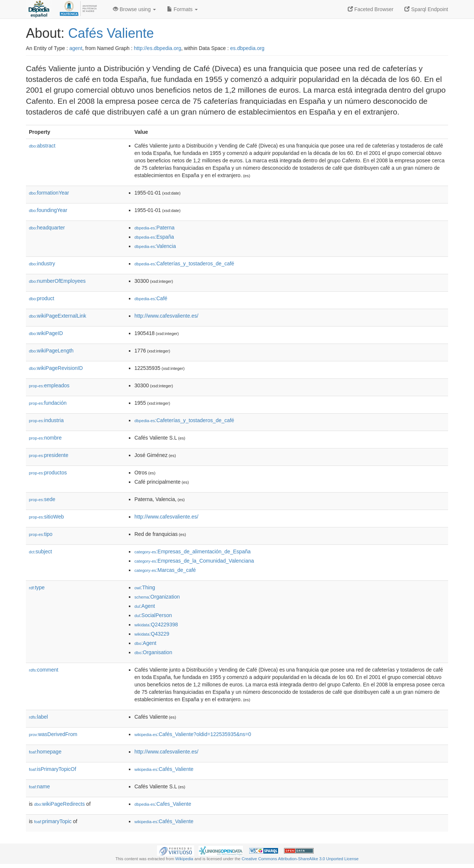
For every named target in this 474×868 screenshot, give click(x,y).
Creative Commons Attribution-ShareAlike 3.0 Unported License (300, 859)
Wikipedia (184, 859)
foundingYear (48, 210)
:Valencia (155, 246)
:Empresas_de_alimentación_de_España (193, 551)
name (39, 786)
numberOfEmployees (57, 281)
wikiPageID (46, 333)
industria (46, 420)
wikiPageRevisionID (56, 368)
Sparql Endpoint (426, 9)
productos (48, 473)
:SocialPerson (153, 615)
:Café (151, 298)
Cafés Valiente (111, 33)
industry (42, 264)
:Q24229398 (156, 625)
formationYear (49, 193)
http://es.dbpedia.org (158, 48)
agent (76, 48)
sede (42, 499)
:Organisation (153, 652)
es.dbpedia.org (248, 48)
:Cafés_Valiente (164, 769)
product (41, 298)
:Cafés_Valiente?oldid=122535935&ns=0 (193, 734)
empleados (49, 385)
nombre (45, 438)
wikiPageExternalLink (58, 316)
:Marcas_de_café (165, 570)
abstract (42, 146)
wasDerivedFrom (53, 734)
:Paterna (154, 228)
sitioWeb (46, 517)
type (37, 587)
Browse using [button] (134, 9)
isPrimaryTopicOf (53, 769)
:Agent (145, 606)
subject (40, 551)
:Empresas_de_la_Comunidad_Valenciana (194, 561)
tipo (41, 534)
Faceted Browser (371, 9)
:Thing (145, 587)
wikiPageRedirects (59, 804)
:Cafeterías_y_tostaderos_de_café (184, 264)
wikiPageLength (51, 351)
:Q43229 (152, 634)
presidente (49, 455)
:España (154, 237)
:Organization (157, 597)
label (38, 717)
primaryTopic (53, 821)
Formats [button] (182, 9)
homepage (45, 752)
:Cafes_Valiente (163, 804)
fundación (48, 403)
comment (44, 670)
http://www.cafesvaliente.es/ (166, 316)
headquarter (47, 228)
